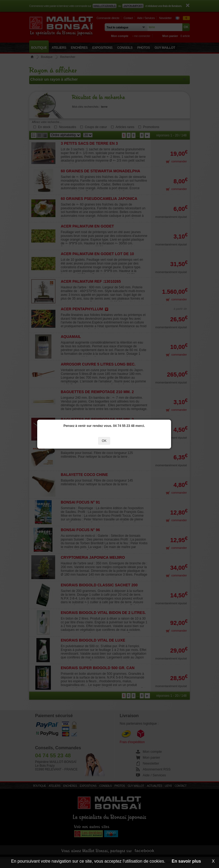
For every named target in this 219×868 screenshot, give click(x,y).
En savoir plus (186, 861)
